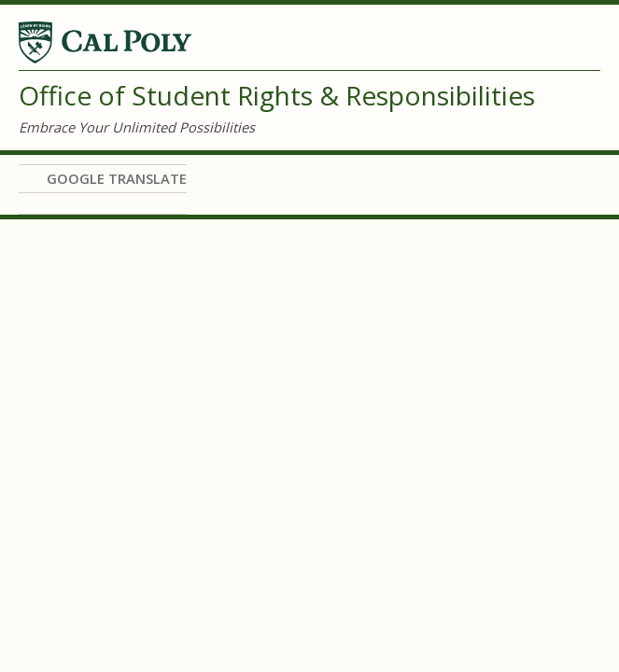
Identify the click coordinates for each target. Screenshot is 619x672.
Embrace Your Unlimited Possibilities (137, 127)
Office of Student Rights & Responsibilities (277, 95)
